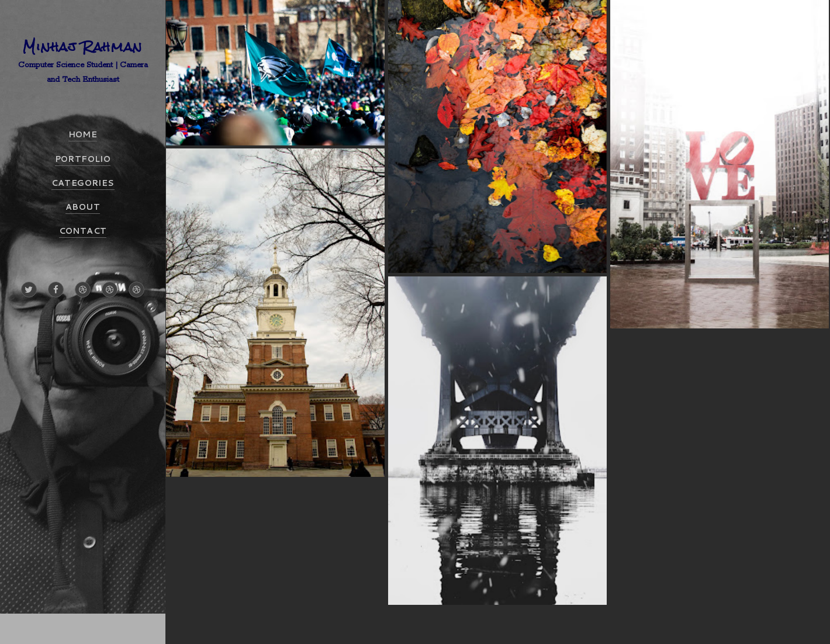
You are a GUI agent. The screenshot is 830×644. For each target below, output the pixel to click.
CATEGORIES (83, 183)
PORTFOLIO (83, 159)
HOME (83, 134)
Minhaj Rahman (83, 46)
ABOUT (83, 207)
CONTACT (83, 231)
